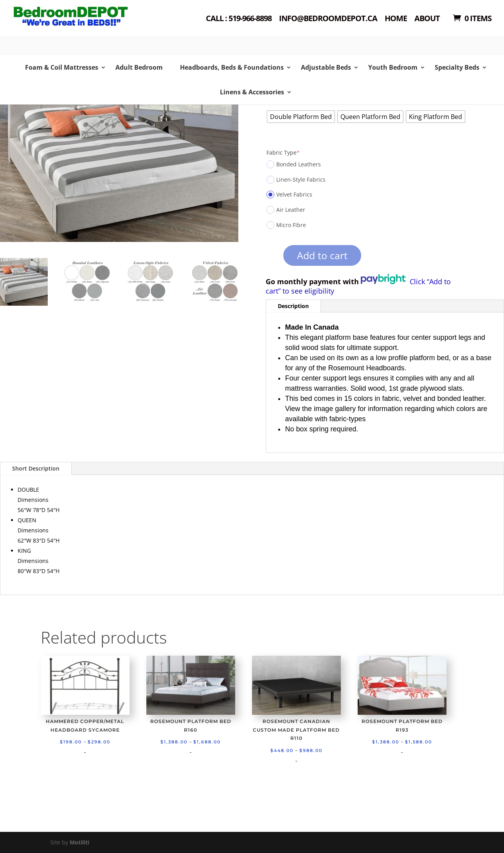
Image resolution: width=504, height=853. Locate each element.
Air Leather (286, 210)
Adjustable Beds (326, 67)
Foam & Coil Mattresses (62, 67)
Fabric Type (283, 152)
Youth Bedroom (393, 67)
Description (293, 306)
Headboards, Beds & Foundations (232, 67)
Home (396, 19)
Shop (65, 28)
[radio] (301, 117)
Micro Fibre (286, 225)
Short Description (36, 468)
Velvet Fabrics (289, 195)
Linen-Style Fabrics (296, 180)
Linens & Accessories (252, 92)
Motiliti (79, 842)
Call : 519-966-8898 (239, 19)
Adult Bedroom (139, 67)
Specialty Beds (457, 67)
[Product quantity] (270, 258)
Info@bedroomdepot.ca (328, 19)
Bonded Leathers (294, 164)
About (427, 19)
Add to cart (322, 255)
